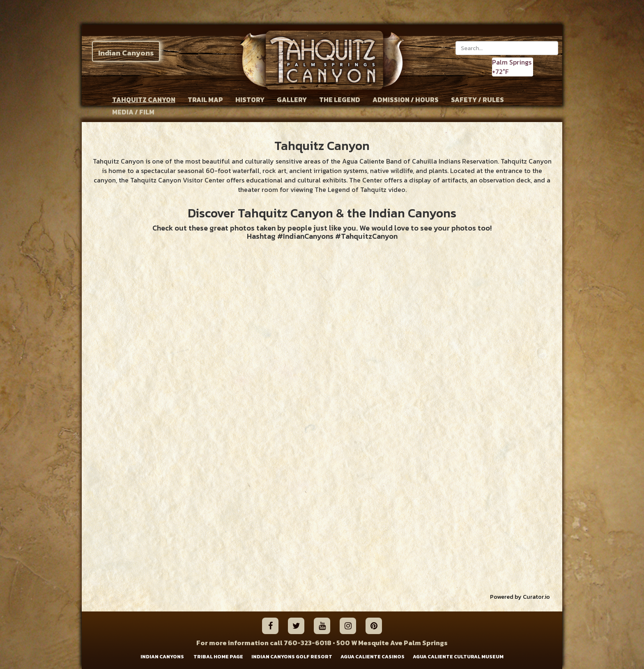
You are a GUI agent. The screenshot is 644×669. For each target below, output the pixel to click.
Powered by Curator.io (520, 597)
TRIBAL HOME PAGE (218, 657)
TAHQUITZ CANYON (144, 99)
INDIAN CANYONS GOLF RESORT (292, 657)
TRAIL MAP (205, 99)
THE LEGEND (340, 99)
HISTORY (250, 99)
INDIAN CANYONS (162, 657)
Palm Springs (512, 62)
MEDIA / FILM (133, 112)
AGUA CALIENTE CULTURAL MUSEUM (458, 657)
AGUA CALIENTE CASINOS (373, 657)
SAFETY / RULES (477, 99)
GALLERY (292, 99)
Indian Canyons (126, 53)
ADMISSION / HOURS (406, 99)
